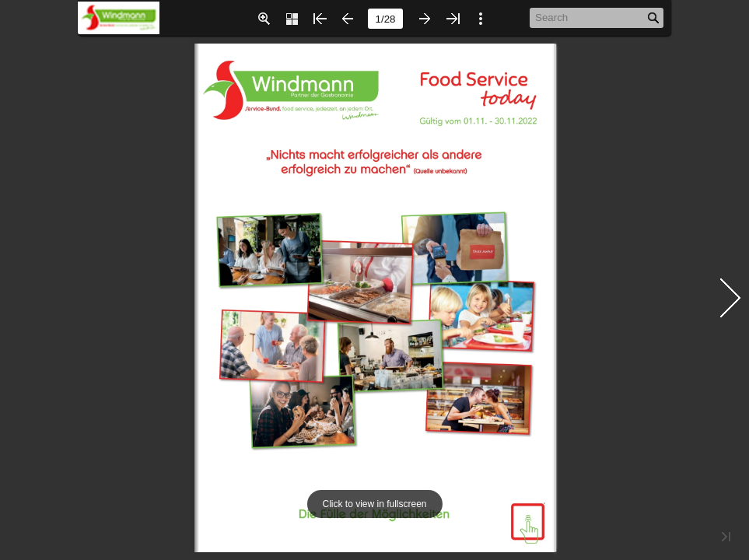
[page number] (385, 19)
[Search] (588, 17)
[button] (264, 19)
